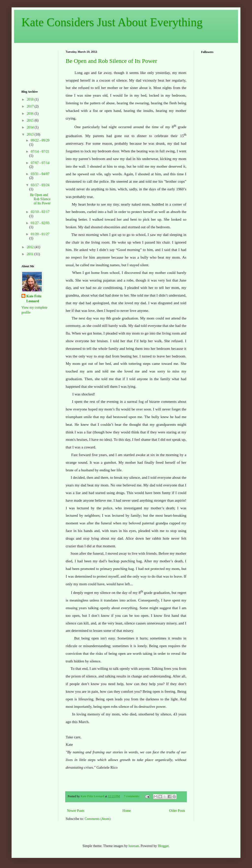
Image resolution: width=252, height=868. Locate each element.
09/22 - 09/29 (40, 140)
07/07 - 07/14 (40, 163)
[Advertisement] (37, 66)
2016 (31, 114)
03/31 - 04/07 (40, 174)
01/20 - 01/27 (40, 234)
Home (127, 811)
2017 (31, 106)
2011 (31, 254)
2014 (31, 127)
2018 (31, 99)
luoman (134, 846)
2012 (31, 247)
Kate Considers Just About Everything (112, 22)
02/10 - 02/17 (40, 212)
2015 (31, 120)
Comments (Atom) (98, 819)
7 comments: (132, 796)
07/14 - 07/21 (40, 151)
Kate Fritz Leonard (34, 299)
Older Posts (177, 811)
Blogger (163, 846)
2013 (31, 134)
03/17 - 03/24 (40, 185)
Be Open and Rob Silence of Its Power (111, 61)
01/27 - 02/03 (40, 223)
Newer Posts (76, 811)
